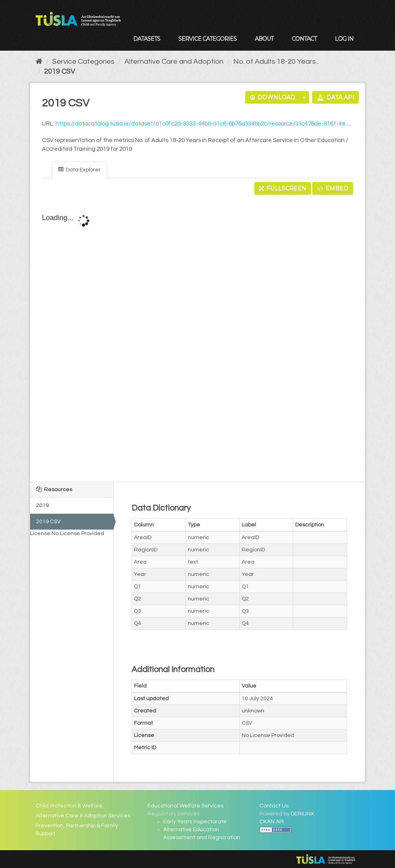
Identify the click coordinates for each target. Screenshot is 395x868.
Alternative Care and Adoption (174, 62)
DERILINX (302, 814)
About (264, 39)
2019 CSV (59, 71)
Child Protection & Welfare (69, 806)
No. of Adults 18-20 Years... (276, 62)
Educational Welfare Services (185, 806)
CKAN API (272, 822)
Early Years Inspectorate (195, 822)
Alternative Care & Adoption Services (83, 816)
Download (273, 97)
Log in (344, 39)
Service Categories (207, 39)
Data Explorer (79, 170)
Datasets (147, 39)
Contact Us (274, 806)
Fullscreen (283, 188)
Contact (304, 39)
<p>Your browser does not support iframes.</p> (197, 339)
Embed (333, 188)
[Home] (39, 62)
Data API (336, 97)
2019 (42, 505)
